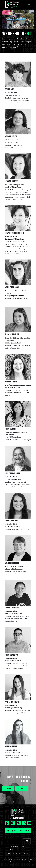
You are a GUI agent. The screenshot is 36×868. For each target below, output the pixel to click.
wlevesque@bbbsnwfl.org (14, 569)
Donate (8, 788)
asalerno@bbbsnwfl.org (13, 661)
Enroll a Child (15, 846)
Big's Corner (14, 850)
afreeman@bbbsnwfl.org (14, 613)
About (26, 854)
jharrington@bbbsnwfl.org (14, 239)
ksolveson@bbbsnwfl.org (14, 752)
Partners (23, 850)
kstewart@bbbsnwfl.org (13, 708)
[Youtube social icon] (29, 824)
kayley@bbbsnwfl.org (13, 387)
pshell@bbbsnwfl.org (12, 95)
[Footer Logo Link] (18, 813)
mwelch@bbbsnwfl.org (13, 343)
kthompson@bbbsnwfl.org (14, 296)
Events (24, 846)
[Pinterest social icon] (19, 824)
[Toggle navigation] (29, 5)
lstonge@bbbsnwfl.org (13, 479)
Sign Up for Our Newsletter (18, 830)
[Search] (13, 841)
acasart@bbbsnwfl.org (13, 437)
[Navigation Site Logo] (12, 5)
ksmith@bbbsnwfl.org (13, 142)
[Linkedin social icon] (24, 824)
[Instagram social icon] (13, 824)
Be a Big (22, 788)
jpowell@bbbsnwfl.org (13, 526)
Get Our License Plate (15, 854)
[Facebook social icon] (7, 824)
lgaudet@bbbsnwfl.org (13, 187)
